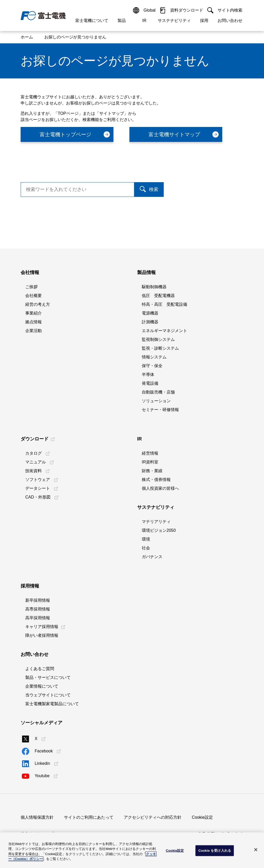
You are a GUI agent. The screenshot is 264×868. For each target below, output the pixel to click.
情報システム (154, 357)
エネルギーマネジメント (164, 331)
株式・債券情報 (156, 480)
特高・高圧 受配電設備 (164, 304)
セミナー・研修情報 (160, 410)
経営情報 (150, 453)
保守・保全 (152, 366)
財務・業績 (152, 471)
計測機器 (150, 322)
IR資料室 (150, 462)
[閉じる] (256, 850)
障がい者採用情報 (42, 635)
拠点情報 (34, 322)
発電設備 (150, 383)
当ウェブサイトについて (48, 695)
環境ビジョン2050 (159, 530)
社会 (146, 548)
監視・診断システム (160, 348)
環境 (146, 539)
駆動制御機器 (154, 287)
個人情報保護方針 (37, 817)
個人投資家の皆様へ (160, 488)
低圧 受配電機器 (158, 296)
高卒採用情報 (38, 618)
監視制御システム (158, 339)
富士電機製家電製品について (52, 704)
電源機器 (150, 313)
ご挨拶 (31, 287)
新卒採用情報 (38, 600)
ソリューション (156, 401)
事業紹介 (34, 313)
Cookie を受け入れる (215, 851)
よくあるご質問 (40, 669)
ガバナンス (152, 557)
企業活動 (34, 331)
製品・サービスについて (48, 677)
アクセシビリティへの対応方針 (153, 817)
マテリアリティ (156, 522)
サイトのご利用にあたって (89, 817)
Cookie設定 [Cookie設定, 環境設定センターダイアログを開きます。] (175, 851)
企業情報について (42, 686)
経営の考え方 (38, 304)
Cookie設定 (202, 817)
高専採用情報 (38, 609)
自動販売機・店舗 (158, 392)
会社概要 (34, 296)
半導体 (148, 375)
